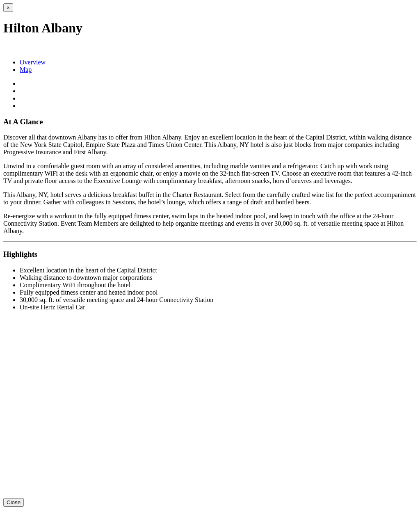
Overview (33, 62)
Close (14, 502)
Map (26, 70)
